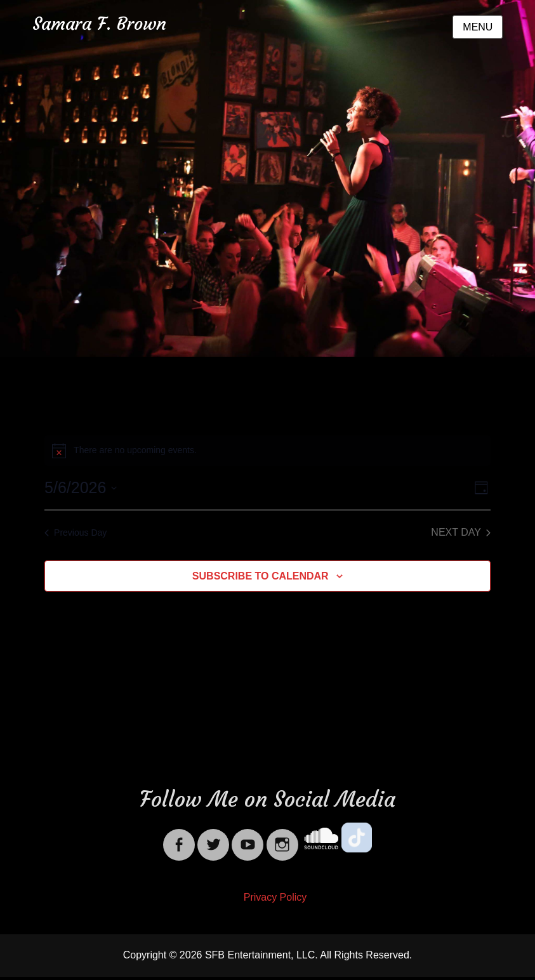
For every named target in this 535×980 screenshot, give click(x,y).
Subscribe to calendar (261, 576)
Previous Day (76, 533)
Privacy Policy (275, 897)
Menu (478, 27)
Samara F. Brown (99, 24)
